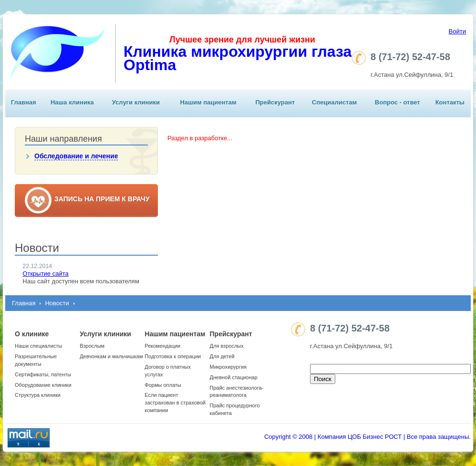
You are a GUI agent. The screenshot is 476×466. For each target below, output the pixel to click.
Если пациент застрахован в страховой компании (175, 403)
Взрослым (92, 346)
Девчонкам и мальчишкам (111, 356)
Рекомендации (162, 346)
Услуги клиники (136, 102)
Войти (457, 31)
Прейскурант (275, 102)
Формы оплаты (163, 385)
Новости (57, 303)
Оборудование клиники (43, 385)
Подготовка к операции (173, 356)
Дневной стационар (234, 377)
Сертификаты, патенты (43, 374)
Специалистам (334, 102)
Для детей (222, 356)
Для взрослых (227, 346)
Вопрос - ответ (398, 102)
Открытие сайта (45, 274)
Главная (24, 102)
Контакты (450, 102)
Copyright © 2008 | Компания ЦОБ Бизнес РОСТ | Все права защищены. (367, 437)
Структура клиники (38, 395)
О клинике (32, 334)
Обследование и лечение (76, 156)
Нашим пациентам (208, 102)
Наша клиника (72, 102)
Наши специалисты (38, 346)
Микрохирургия (228, 367)
